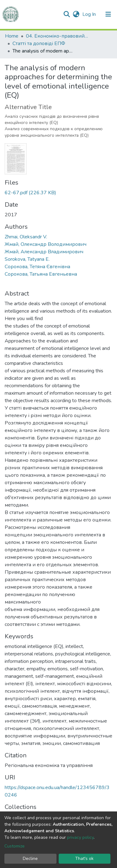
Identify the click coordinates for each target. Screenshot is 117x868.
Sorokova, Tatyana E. (27, 259)
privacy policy (80, 837)
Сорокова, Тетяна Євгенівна (37, 267)
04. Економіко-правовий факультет (57, 36)
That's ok (84, 859)
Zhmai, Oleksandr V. (26, 237)
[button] (76, 14)
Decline (30, 859)
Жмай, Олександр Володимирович (46, 244)
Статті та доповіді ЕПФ (39, 44)
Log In (90, 14)
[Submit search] (67, 14)
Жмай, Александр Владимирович (44, 252)
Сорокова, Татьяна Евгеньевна (41, 274)
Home (12, 36)
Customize (15, 846)
